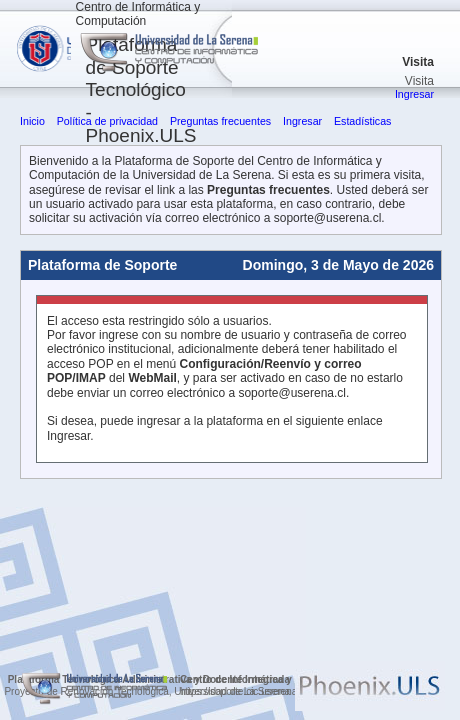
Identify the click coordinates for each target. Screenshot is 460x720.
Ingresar (414, 94)
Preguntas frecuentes (220, 121)
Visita (418, 62)
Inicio (32, 121)
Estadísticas (362, 121)
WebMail (152, 378)
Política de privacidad (107, 121)
